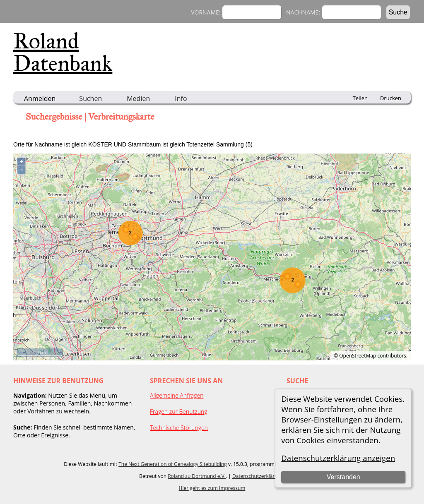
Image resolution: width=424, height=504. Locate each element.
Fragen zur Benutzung (179, 412)
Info (181, 98)
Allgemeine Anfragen (177, 395)
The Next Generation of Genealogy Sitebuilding (173, 464)
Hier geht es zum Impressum (212, 488)
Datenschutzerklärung (258, 476)
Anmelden (40, 98)
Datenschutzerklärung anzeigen (338, 458)
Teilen (360, 98)
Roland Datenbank (63, 52)
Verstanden (343, 477)
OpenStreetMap (358, 356)
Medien (138, 98)
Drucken (391, 98)
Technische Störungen (179, 428)
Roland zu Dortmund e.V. (197, 476)
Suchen (90, 98)
